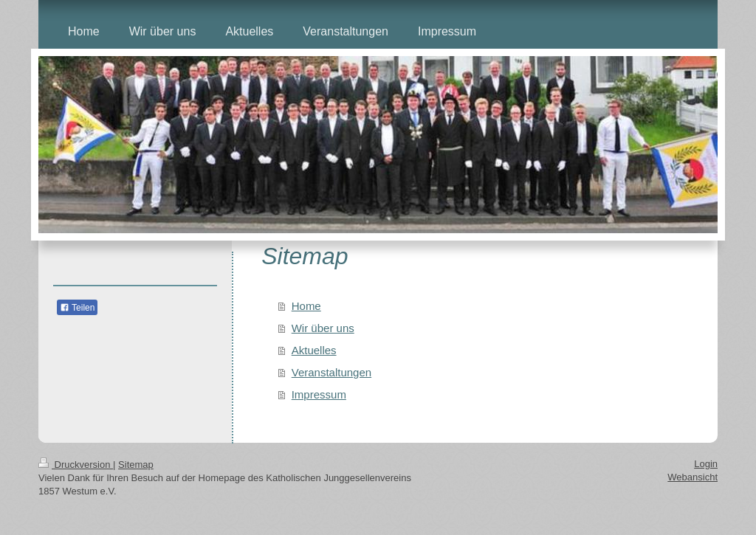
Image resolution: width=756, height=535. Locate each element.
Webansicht (693, 477)
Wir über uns (323, 328)
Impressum (319, 394)
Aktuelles (314, 350)
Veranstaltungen (331, 372)
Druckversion (76, 465)
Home (306, 306)
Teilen (77, 308)
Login (706, 464)
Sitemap (136, 465)
